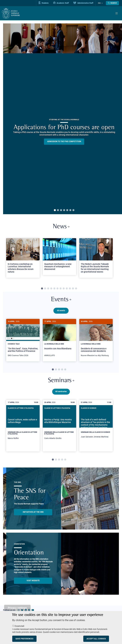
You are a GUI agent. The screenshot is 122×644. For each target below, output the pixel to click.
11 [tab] (73, 289)
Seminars (61, 381)
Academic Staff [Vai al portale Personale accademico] (61, 3)
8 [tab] (64, 289)
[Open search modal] (112, 3)
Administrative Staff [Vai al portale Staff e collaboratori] (83, 3)
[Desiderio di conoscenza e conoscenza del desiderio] (96, 339)
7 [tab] (73, 210)
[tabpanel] (23, 259)
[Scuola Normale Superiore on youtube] (33, 611)
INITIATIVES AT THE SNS (33, 513)
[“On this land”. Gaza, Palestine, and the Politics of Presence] (23, 339)
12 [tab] (76, 289)
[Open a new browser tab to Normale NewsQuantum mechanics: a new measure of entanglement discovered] (59, 257)
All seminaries (61, 392)
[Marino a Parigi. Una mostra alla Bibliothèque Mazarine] (59, 426)
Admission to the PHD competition (64, 141)
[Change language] (102, 3)
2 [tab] (58, 210)
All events (61, 311)
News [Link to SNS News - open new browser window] (61, 227)
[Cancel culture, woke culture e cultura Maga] (23, 426)
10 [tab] (70, 289)
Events (61, 300)
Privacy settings (17, 608)
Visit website (33, 581)
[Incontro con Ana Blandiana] (59, 339)
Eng (99, 3)
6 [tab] (70, 210)
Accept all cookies (96, 639)
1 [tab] (55, 210)
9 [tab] (67, 289)
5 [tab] (67, 210)
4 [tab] (64, 210)
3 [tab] (61, 210)
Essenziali (19, 626)
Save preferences (24, 639)
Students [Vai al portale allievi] (44, 3)
